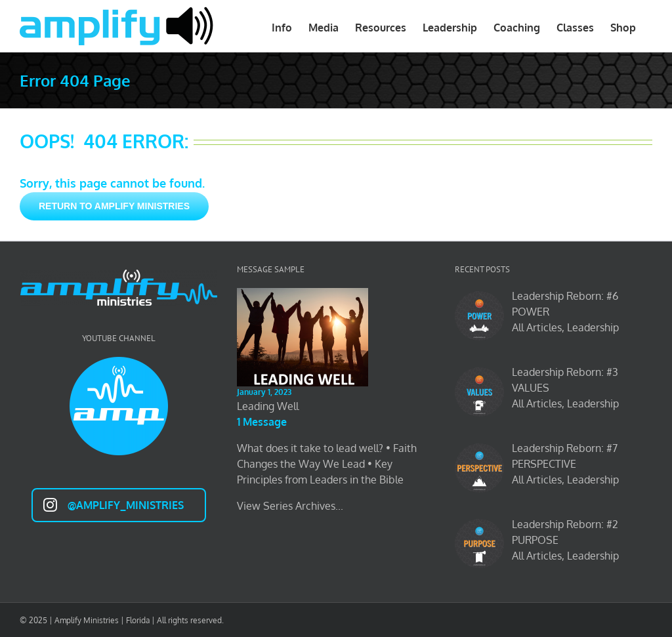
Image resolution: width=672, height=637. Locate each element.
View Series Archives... (290, 506)
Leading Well (268, 406)
